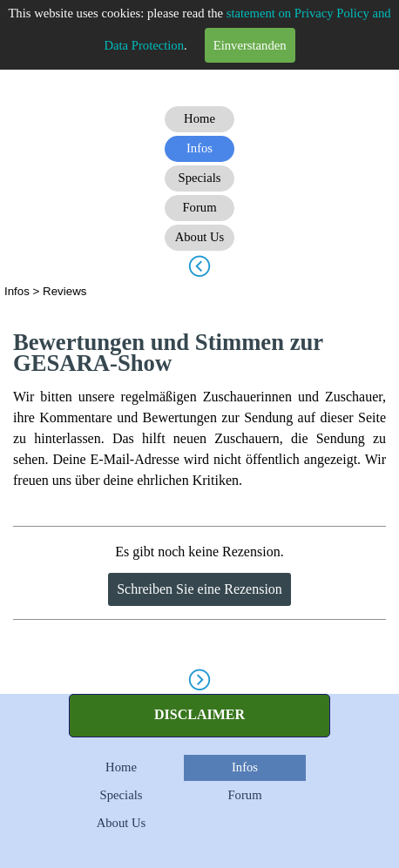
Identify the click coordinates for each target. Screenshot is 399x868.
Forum (244, 795)
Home (121, 767)
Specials (122, 795)
